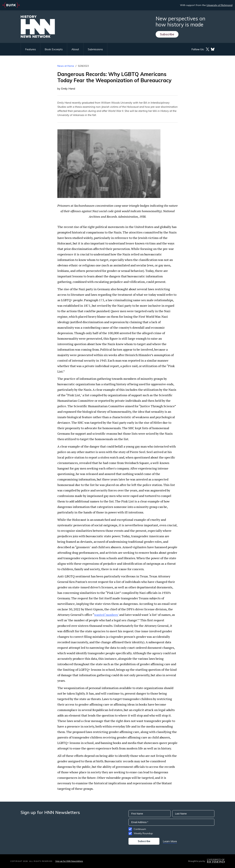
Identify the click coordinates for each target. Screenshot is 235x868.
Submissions (95, 49)
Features (30, 49)
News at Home (66, 66)
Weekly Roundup (143, 833)
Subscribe (167, 34)
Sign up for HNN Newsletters (69, 861)
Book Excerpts (54, 49)
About (75, 49)
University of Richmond (219, 5)
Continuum (140, 829)
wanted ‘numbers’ (106, 615)
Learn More (170, 841)
